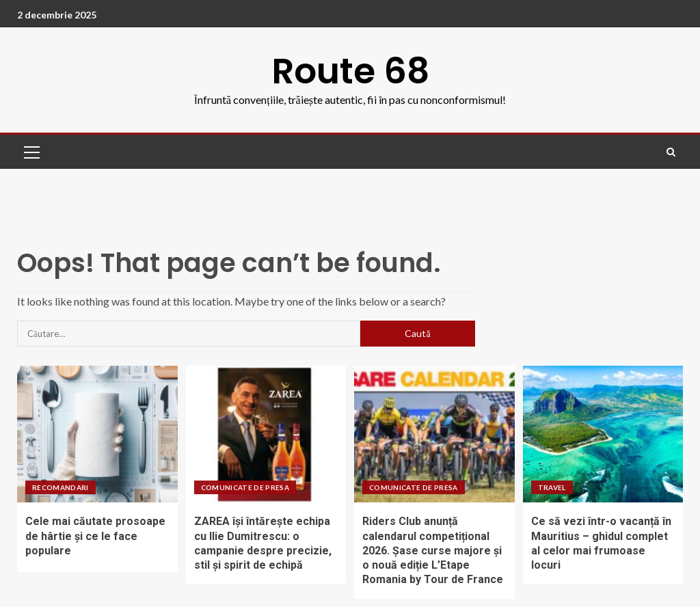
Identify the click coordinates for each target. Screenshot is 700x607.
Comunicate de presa (245, 487)
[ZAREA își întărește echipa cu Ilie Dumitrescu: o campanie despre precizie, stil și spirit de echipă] (266, 434)
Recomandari (60, 487)
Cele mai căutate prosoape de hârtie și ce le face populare (95, 536)
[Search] (671, 152)
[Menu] (31, 152)
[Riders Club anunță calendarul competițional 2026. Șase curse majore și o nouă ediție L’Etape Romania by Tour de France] (434, 434)
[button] (31, 152)
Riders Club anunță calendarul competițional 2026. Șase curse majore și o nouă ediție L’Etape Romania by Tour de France (433, 550)
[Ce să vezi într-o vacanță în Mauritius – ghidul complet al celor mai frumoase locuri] (603, 434)
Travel (552, 487)
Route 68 (350, 71)
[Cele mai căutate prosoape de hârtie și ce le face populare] (97, 434)
